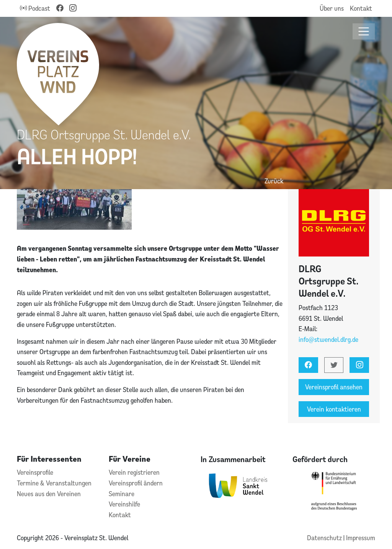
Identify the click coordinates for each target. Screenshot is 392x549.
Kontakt (361, 8)
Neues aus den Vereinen (49, 494)
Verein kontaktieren (334, 409)
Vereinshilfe (124, 504)
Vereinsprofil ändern (136, 483)
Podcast (35, 8)
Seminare (122, 494)
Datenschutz (325, 538)
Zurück (274, 181)
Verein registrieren (134, 472)
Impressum (361, 538)
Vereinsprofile (35, 472)
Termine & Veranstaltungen (54, 483)
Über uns (332, 8)
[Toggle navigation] (364, 32)
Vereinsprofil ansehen (334, 387)
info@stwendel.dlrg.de (328, 339)
